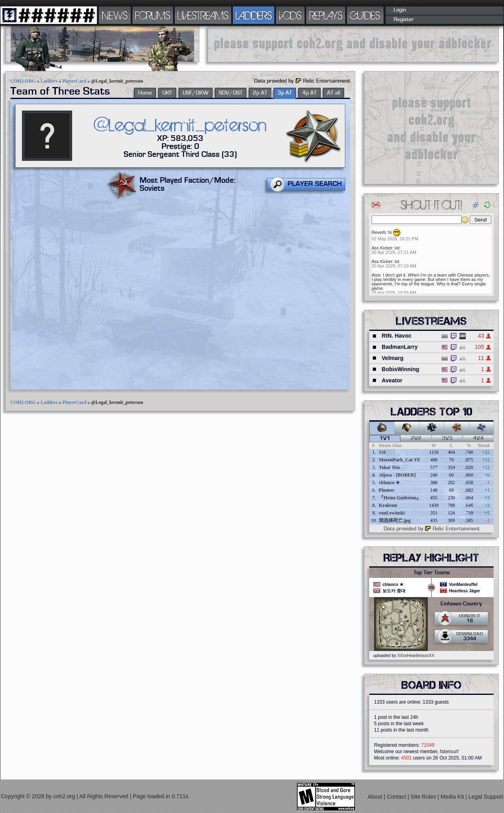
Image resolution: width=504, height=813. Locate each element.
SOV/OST (231, 93)
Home (145, 93)
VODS (290, 15)
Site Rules (424, 797)
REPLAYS (326, 15)
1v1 (385, 439)
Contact (397, 797)
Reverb (379, 232)
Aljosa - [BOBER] (397, 475)
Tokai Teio (389, 467)
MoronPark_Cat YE (400, 460)
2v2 (416, 439)
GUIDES (365, 15)
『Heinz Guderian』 (400, 498)
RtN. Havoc (397, 336)
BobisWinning (400, 369)
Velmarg (392, 358)
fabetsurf (449, 752)
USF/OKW (196, 93)
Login (400, 10)
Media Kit (453, 797)
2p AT (260, 93)
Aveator (392, 380)
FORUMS (153, 15)
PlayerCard (74, 81)
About (376, 797)
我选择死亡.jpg (395, 520)
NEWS (115, 15)
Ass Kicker (382, 248)
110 (382, 452)
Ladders (49, 81)
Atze (376, 275)
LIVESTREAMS (203, 15)
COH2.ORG (23, 81)
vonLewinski (392, 513)
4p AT (309, 93)
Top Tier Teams (432, 573)
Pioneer (387, 490)
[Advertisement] (353, 44)
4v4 (478, 439)
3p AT (285, 93)
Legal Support (486, 797)
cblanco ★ (389, 483)
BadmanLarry (400, 347)
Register (404, 20)
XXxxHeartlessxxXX (416, 655)
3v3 (447, 439)
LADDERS (254, 15)
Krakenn (388, 505)
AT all (334, 93)
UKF (167, 93)
